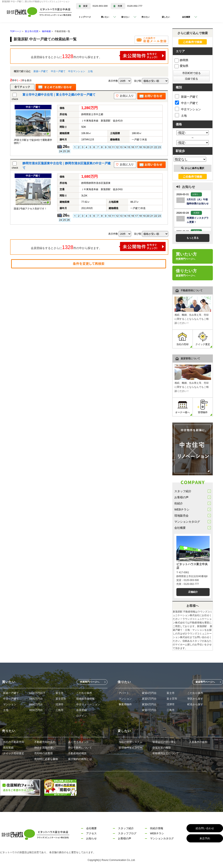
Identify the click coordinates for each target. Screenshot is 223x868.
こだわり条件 (84, 693)
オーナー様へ (182, 407)
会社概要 (180, 528)
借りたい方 (186, 273)
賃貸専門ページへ (205, 682)
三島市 (60, 710)
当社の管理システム (130, 742)
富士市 (60, 693)
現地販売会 (181, 516)
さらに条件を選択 (193, 168)
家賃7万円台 (149, 710)
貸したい (166, 17)
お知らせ (91, 838)
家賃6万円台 (149, 704)
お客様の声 (181, 497)
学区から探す (195, 699)
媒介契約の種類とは (80, 759)
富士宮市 (61, 699)
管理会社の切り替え (164, 742)
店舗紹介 (193, 592)
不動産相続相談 (77, 753)
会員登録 (81, 710)
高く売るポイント (79, 742)
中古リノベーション (88, 704)
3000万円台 (36, 710)
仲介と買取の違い (45, 748)
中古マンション (77, 71)
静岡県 (181, 60)
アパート (124, 693)
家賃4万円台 (149, 693)
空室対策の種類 (162, 748)
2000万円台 (36, 704)
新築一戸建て (41, 71)
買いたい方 (186, 256)
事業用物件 (125, 704)
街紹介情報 (157, 828)
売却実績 (8, 748)
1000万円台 (36, 699)
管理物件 (203, 407)
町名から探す (195, 704)
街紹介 (179, 503)
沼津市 (60, 704)
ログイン (81, 716)
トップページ (85, 17)
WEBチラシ (182, 509)
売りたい (146, 17)
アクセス (91, 833)
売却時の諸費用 (43, 753)
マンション (10, 704)
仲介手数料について (80, 748)
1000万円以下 (37, 693)
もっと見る (193, 238)
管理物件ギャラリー (130, 748)
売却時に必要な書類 (46, 759)
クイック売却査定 (14, 753)
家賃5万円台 (149, 699)
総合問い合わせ (205, 828)
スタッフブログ (127, 833)
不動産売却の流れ (45, 742)
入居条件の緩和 (198, 742)
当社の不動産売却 (14, 742)
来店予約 (205, 838)
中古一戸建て (58, 71)
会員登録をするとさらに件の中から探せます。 (98, 56)
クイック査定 (203, 339)
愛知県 (181, 66)
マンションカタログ (187, 522)
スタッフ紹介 (183, 491)
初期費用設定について (166, 753)
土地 (90, 71)
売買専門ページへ (90, 682)
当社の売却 (182, 339)
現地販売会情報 (85, 699)
